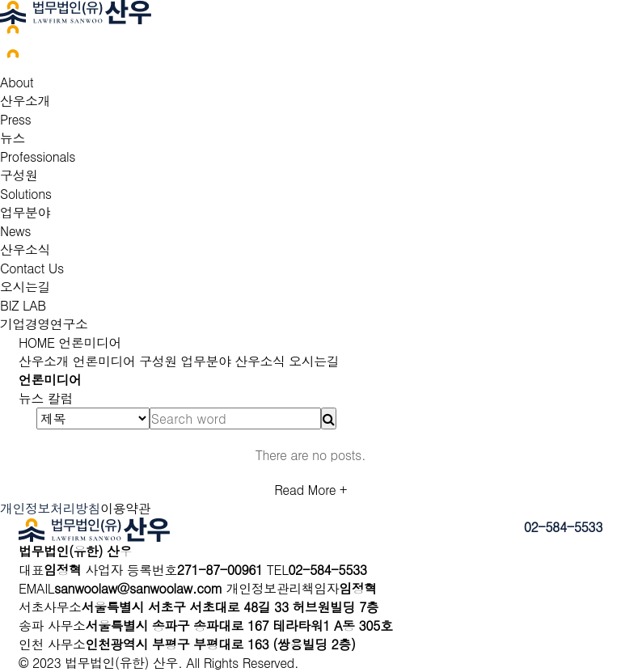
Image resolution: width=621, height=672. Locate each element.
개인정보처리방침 (50, 508)
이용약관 (125, 508)
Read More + (310, 490)
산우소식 (25, 249)
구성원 (19, 175)
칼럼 (60, 398)
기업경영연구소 (44, 324)
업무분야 (25, 212)
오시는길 (25, 287)
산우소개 (25, 101)
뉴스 (13, 138)
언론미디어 (88, 342)
